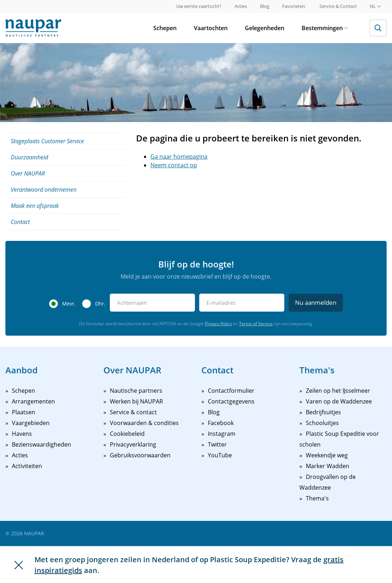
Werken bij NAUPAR (136, 401)
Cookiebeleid (127, 434)
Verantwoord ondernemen (44, 190)
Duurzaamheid (29, 157)
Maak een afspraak (35, 206)
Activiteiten (27, 466)
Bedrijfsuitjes (323, 412)
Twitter (217, 444)
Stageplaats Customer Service (47, 141)
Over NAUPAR (28, 173)
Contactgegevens (231, 401)
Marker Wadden (328, 466)
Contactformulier (231, 391)
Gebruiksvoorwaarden (140, 455)
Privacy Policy (218, 324)
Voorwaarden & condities (144, 423)
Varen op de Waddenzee (339, 401)
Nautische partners (136, 391)
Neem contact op (174, 165)
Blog (265, 6)
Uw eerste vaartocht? (199, 6)
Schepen (165, 28)
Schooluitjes (322, 423)
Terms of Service (256, 324)
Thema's (317, 498)
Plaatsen (24, 412)
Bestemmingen (325, 28)
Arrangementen (33, 401)
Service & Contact (338, 6)
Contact (20, 222)
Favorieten (294, 6)
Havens (22, 434)
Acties (241, 6)
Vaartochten (211, 28)
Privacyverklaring (133, 444)
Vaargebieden (31, 423)
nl (375, 6)
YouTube (220, 455)
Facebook (221, 423)
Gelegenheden (265, 28)
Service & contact (133, 412)
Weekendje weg (327, 455)
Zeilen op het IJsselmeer (338, 391)
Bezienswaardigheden (41, 444)
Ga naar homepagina (179, 157)
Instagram (222, 434)
